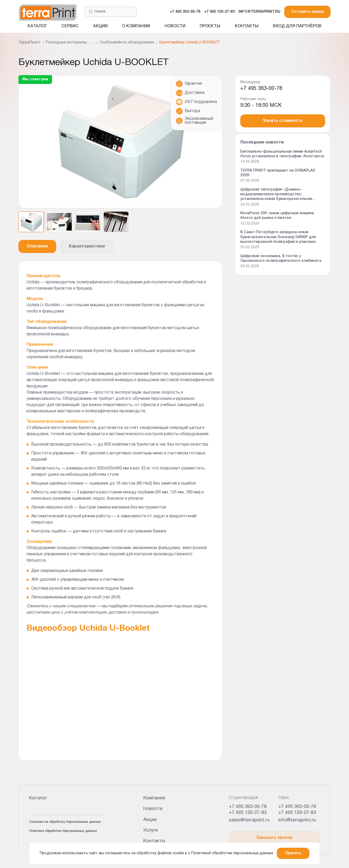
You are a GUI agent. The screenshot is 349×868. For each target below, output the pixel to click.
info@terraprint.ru (297, 820)
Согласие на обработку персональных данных (65, 822)
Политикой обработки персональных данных (232, 853)
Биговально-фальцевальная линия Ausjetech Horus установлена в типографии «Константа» (283, 154)
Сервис (70, 26)
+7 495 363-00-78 (185, 12)
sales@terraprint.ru (249, 820)
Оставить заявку (308, 12)
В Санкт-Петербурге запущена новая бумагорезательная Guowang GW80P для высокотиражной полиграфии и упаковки (278, 237)
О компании (136, 26)
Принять (293, 853)
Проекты (210, 26)
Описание (37, 246)
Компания (154, 798)
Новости (175, 26)
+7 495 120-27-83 (219, 12)
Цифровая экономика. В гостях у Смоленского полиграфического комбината (281, 259)
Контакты (247, 26)
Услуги (151, 830)
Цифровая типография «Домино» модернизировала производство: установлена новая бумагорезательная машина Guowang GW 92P (276, 195)
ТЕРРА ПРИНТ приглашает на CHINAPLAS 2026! (278, 173)
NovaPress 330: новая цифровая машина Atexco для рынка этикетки (277, 216)
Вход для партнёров (297, 26)
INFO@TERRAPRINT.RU (259, 12)
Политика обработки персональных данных (63, 831)
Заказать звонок (274, 838)
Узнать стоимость (283, 121)
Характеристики (87, 246)
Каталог (37, 26)
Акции (100, 26)
